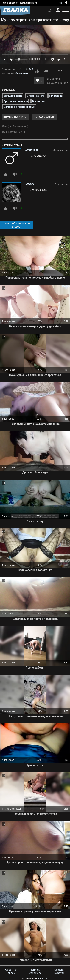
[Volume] (21, 59)
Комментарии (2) (15, 117)
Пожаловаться (45, 117)
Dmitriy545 (32, 150)
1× (46, 59)
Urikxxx (30, 184)
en (61, 3)
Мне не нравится (46, 71)
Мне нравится (37, 71)
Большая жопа (13, 96)
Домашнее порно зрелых (19, 107)
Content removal (59, 971)
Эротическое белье (16, 101)
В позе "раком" (36, 96)
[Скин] (59, 59)
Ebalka (43, 979)
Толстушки (56, 96)
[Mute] (11, 59)
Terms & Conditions (35, 971)
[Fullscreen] (65, 59)
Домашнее (22, 73)
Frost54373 (26, 69)
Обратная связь (11, 971)
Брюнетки (38, 101)
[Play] (5, 59)
